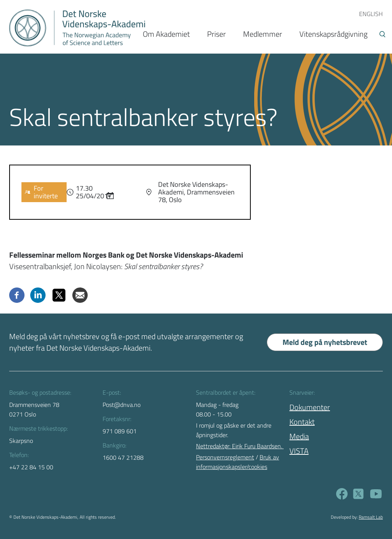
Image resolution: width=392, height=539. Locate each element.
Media (299, 436)
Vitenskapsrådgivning (333, 34)
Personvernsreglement (225, 457)
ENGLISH (371, 14)
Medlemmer (263, 34)
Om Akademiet (166, 34)
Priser (216, 34)
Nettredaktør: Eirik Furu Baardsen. (240, 446)
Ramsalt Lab (371, 517)
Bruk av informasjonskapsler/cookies (238, 462)
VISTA (299, 451)
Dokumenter (310, 407)
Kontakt (302, 422)
